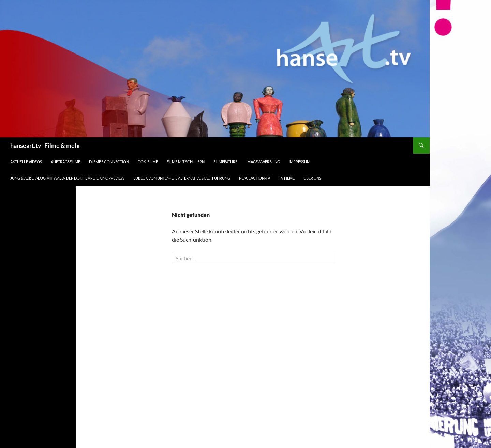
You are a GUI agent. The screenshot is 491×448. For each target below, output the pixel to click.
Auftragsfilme (65, 162)
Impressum (300, 162)
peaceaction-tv (255, 178)
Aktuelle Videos (26, 162)
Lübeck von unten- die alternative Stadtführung (182, 178)
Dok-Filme (148, 162)
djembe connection (109, 162)
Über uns (312, 178)
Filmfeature (225, 162)
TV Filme (287, 178)
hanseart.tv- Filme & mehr (45, 145)
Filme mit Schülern (186, 162)
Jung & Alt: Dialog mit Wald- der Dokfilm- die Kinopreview (67, 178)
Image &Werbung (263, 162)
